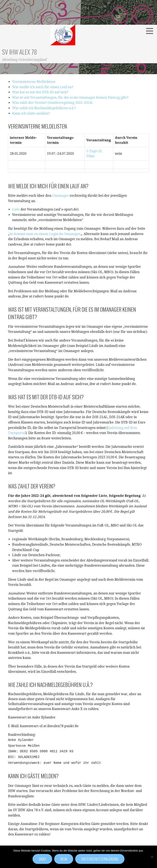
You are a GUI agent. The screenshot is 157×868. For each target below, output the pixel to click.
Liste (16, 209)
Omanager (60, 196)
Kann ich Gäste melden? (31, 113)
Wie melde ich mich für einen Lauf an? (43, 87)
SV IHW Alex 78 (19, 52)
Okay (42, 859)
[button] (151, 31)
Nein (64, 859)
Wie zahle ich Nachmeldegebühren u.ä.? (44, 108)
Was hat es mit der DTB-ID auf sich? (40, 92)
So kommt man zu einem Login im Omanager (45, 234)
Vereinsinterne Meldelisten (34, 82)
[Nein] (152, 857)
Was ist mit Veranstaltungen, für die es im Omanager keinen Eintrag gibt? (70, 98)
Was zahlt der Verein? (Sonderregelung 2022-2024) (52, 103)
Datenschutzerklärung (100, 859)
